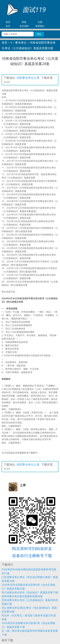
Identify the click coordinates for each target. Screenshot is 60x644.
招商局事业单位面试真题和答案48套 (22, 596)
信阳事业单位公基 (28, 78)
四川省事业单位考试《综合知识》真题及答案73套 (30, 592)
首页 (4, 43)
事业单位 (21, 43)
